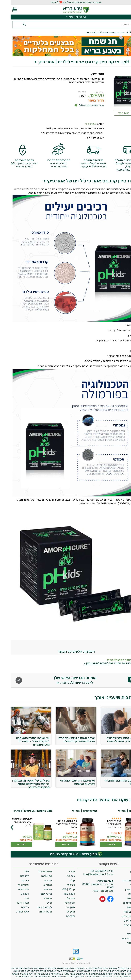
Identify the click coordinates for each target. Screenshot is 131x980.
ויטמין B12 (59, 894)
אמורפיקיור (80, 124)
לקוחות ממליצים (120, 938)
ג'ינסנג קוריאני (34, 907)
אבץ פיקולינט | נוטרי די (74, 811)
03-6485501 (88, 871)
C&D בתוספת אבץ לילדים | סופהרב (22, 811)
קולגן (62, 880)
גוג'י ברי (60, 876)
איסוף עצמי (123, 894)
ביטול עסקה (123, 943)
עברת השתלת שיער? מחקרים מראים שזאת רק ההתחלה (66, 740)
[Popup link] (113, 90)
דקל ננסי (14, 876)
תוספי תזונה (35, 912)
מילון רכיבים (123, 934)
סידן (16, 898)
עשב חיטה (13, 889)
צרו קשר (124, 885)
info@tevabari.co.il (84, 874)
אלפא (61, 872)
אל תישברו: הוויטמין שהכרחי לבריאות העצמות (67, 782)
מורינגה (37, 889)
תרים (39, 903)
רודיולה (14, 907)
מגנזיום (38, 880)
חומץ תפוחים (35, 872)
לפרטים (100, 844)
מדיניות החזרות (121, 881)
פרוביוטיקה (13, 885)
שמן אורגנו (36, 876)
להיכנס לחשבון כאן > (86, 663)
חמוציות (37, 898)
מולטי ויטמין (35, 894)
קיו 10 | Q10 (58, 889)
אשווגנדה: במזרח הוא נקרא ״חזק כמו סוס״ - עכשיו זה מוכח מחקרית (22, 740)
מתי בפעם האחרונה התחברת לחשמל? (112, 782)
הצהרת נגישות (121, 912)
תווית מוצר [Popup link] (113, 113)
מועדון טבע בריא (120, 916)
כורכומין (60, 885)
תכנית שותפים (121, 921)
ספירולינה (59, 903)
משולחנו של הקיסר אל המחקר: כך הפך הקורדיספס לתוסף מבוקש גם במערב (20, 783)
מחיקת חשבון (122, 889)
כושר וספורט (12, 912)
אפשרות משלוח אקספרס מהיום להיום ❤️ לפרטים (65, 2)
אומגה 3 (37, 885)
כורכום (15, 880)
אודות (126, 876)
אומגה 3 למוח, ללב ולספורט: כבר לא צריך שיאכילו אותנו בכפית (112, 740)
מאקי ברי (60, 907)
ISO (16, 872)
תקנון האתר (123, 898)
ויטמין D (60, 898)
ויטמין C (14, 894)
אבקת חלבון (12, 903)
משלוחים (124, 872)
